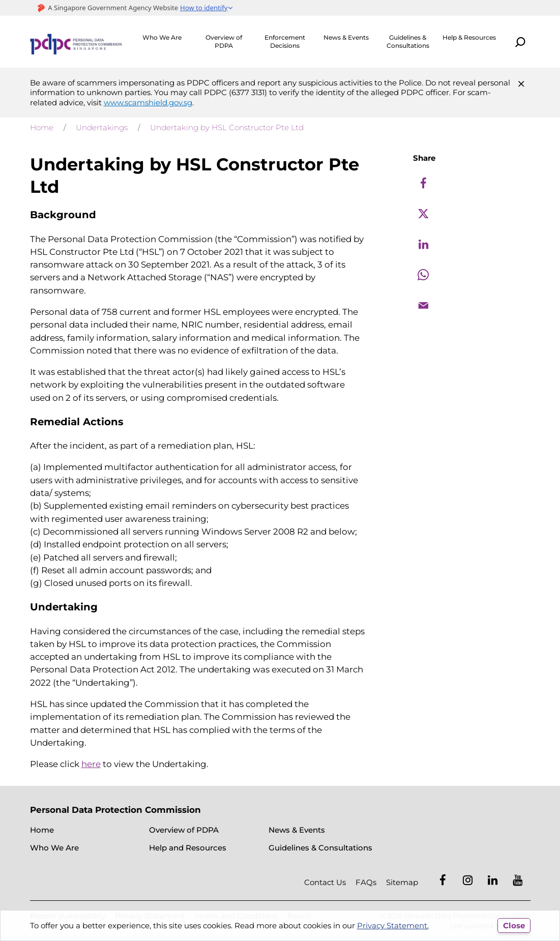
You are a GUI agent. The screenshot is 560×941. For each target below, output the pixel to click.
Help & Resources (469, 37)
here (91, 764)
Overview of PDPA (224, 41)
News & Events (346, 37)
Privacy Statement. (393, 925)
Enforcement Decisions (285, 41)
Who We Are (162, 37)
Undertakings (102, 127)
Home (42, 127)
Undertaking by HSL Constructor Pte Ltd (227, 127)
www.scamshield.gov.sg (148, 102)
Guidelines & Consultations (408, 41)
